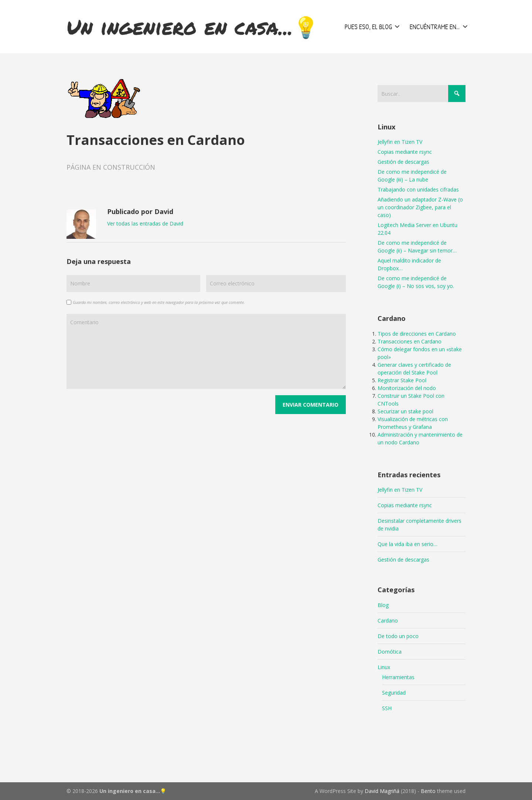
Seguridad (394, 693)
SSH (387, 708)
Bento (428, 791)
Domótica (390, 652)
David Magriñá (382, 791)
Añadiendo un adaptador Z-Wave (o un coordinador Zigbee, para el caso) (420, 207)
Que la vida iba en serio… (407, 544)
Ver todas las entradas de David (145, 223)
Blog (383, 605)
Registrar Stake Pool (402, 380)
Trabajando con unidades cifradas (418, 189)
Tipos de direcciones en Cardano (417, 334)
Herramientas (398, 677)
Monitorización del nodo (407, 388)
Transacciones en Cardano (410, 341)
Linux (384, 667)
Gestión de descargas (403, 162)
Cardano (388, 621)
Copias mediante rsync (405, 152)
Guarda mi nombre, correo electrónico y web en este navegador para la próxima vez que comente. (159, 302)
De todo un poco (398, 636)
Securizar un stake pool (405, 411)
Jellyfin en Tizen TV (400, 142)
